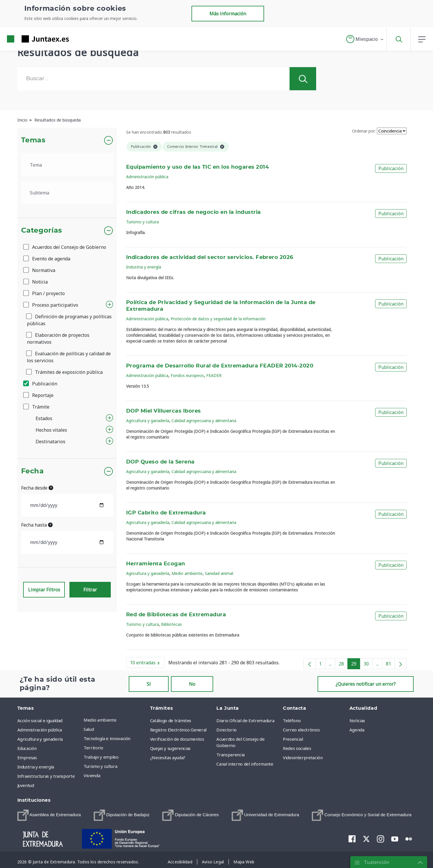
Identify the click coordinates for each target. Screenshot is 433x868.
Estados (44, 418)
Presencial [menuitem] (293, 739)
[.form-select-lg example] (67, 165)
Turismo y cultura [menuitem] (100, 766)
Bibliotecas (172, 624)
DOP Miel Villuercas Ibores (164, 411)
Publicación (41, 384)
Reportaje (39, 395)
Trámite (37, 407)
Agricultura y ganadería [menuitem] (40, 739)
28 (343, 665)
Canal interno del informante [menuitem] (245, 764)
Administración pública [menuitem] (40, 730)
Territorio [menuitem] (93, 748)
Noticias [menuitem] (357, 720)
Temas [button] (33, 140)
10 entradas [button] (147, 664)
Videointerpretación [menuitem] (303, 757)
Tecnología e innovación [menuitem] (107, 738)
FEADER (214, 375)
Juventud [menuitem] (26, 785)
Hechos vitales (51, 430)
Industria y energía (144, 267)
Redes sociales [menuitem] (297, 748)
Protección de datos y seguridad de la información (218, 319)
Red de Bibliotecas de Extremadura (176, 615)
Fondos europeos (187, 375)
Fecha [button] (33, 471)
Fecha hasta (37, 525)
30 (368, 665)
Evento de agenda (47, 259)
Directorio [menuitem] (226, 730)
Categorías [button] (42, 231)
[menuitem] (49, 815)
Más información (228, 14)
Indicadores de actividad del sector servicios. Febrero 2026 (210, 258)
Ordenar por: (364, 131)
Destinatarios (50, 442)
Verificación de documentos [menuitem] (177, 739)
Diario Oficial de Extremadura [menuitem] (245, 720)
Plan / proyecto (44, 293)
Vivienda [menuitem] (92, 775)
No (192, 684)
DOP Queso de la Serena (160, 462)
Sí (149, 684)
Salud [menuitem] (89, 729)
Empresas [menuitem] (27, 757)
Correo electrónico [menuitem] (301, 730)
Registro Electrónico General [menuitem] (178, 730)
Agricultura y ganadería (148, 421)
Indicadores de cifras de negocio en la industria (194, 212)
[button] (365, 39)
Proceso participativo (51, 305)
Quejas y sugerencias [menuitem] (170, 748)
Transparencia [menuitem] (230, 755)
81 (390, 665)
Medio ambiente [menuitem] (100, 720)
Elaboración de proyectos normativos (58, 339)
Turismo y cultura (142, 222)
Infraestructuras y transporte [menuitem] (46, 776)
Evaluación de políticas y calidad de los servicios (69, 357)
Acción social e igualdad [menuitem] (40, 720)
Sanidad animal (219, 573)
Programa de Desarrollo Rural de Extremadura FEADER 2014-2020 (220, 366)
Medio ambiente (187, 573)
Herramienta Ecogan (156, 564)
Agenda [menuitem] (357, 730)
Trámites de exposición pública (65, 372)
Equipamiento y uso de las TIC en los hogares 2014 (197, 167)
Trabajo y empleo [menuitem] (101, 757)
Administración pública (147, 177)
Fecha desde (37, 488)
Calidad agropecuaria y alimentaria (204, 421)
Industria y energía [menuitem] (36, 767)
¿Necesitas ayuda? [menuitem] (168, 757)
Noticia (36, 282)
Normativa (40, 270)
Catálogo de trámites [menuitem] (171, 720)
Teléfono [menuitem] (292, 720)
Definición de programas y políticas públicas (69, 320)
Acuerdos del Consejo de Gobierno (65, 247)
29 (356, 665)
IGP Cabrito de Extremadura (166, 513)
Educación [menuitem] (27, 748)
